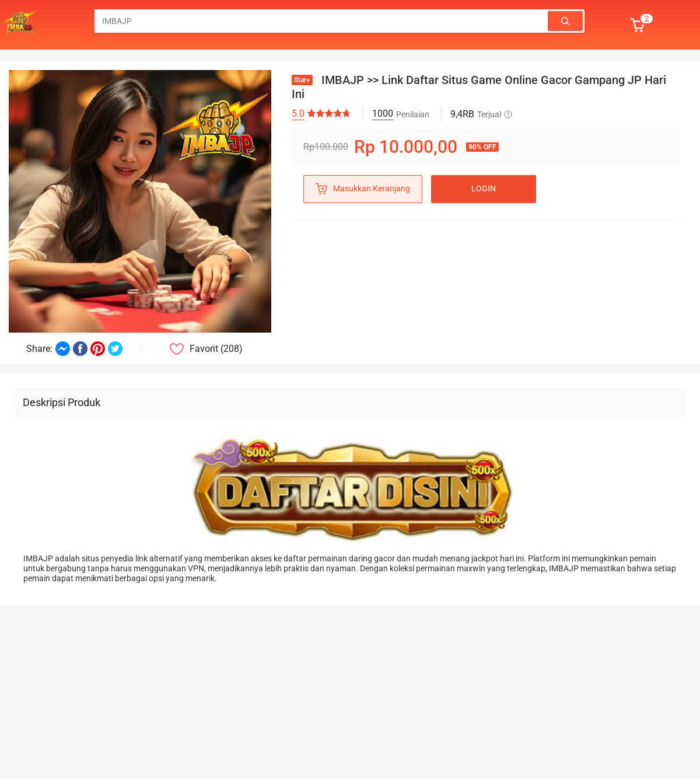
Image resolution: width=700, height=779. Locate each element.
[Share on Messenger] (63, 349)
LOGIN (484, 188)
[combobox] (322, 21)
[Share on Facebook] (80, 349)
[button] (642, 25)
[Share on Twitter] (115, 349)
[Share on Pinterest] (98, 349)
